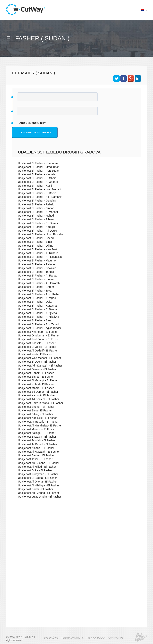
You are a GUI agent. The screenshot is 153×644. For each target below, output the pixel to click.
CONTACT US (114, 638)
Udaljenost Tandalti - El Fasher (35, 440)
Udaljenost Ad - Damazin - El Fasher (38, 366)
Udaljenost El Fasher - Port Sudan (37, 171)
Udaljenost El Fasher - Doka (34, 302)
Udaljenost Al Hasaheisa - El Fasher (38, 426)
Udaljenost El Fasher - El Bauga (36, 309)
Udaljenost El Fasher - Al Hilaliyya (37, 317)
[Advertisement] (76, 535)
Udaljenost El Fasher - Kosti (34, 186)
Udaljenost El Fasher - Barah (34, 321)
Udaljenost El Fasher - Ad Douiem (37, 231)
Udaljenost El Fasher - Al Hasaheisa (38, 257)
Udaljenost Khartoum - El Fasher (36, 332)
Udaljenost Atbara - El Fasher (35, 388)
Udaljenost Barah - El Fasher (34, 489)
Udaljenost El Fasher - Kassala (35, 174)
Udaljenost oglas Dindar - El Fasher (38, 497)
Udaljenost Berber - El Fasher (35, 455)
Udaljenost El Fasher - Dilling (34, 246)
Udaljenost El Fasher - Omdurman (37, 167)
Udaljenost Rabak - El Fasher (35, 373)
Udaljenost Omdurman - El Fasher (37, 336)
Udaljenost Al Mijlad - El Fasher (36, 467)
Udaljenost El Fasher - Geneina (36, 201)
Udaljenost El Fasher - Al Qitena (36, 313)
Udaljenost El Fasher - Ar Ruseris (37, 253)
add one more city (33, 123)
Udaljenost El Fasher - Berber (35, 287)
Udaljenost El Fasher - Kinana (35, 279)
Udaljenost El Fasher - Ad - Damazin (38, 197)
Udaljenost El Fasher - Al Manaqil (37, 212)
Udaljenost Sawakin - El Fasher (36, 437)
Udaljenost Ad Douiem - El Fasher (37, 399)
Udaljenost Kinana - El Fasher (35, 448)
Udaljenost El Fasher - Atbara (35, 219)
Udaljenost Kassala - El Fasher (35, 343)
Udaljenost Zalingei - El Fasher (35, 433)
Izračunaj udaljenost (35, 132)
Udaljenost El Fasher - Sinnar (35, 208)
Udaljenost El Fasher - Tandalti (35, 272)
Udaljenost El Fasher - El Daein (36, 193)
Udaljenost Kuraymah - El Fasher (37, 474)
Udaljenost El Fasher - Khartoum (36, 163)
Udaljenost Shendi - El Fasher (35, 407)
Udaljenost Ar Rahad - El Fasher (36, 444)
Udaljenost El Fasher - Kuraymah (37, 306)
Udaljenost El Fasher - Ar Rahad (36, 276)
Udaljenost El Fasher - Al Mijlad (36, 298)
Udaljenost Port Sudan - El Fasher (37, 339)
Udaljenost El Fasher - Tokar (34, 291)
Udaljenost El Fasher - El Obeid (36, 178)
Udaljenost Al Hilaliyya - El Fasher (37, 486)
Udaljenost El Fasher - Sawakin (36, 268)
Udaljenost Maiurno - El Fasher (35, 429)
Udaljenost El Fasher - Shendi (35, 238)
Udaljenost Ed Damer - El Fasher (37, 392)
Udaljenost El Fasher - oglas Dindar (38, 328)
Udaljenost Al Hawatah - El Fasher (37, 452)
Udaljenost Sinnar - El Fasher (35, 377)
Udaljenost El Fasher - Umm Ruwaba (39, 234)
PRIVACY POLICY (95, 638)
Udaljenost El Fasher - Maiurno (35, 261)
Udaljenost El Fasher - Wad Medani (38, 190)
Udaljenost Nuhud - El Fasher (35, 384)
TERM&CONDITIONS (73, 638)
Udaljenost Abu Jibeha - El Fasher (37, 463)
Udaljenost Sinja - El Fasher (34, 411)
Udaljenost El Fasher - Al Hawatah (37, 283)
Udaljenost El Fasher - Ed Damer (37, 223)
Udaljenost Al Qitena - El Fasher (36, 482)
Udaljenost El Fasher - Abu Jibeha (37, 294)
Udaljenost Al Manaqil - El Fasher (37, 380)
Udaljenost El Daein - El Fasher (36, 362)
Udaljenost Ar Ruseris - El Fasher (37, 422)
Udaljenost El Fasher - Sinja (34, 242)
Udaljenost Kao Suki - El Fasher (36, 418)
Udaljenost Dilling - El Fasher (34, 414)
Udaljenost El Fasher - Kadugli (35, 227)
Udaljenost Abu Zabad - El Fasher (37, 493)
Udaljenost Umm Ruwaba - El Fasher (39, 403)
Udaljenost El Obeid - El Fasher (36, 347)
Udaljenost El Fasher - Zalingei (35, 264)
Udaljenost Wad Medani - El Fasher (38, 358)
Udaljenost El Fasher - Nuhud (35, 216)
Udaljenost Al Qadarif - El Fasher (36, 351)
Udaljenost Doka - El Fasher (34, 471)
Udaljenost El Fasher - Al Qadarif (36, 182)
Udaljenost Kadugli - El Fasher (35, 396)
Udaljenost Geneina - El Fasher (36, 369)
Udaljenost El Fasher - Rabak (35, 205)
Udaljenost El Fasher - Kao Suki (36, 249)
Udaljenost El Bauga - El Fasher (36, 478)
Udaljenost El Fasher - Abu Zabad (37, 324)
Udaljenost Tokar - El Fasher (34, 459)
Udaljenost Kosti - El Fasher (34, 354)
